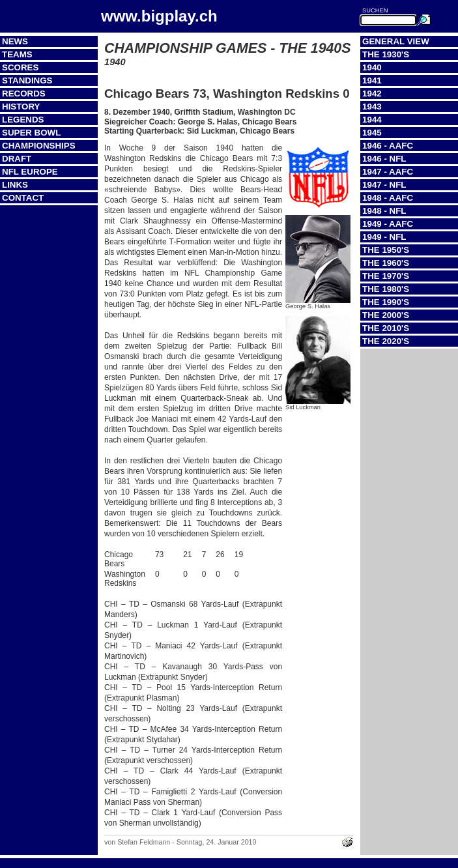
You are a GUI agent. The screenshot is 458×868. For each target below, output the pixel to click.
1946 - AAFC (388, 146)
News (15, 41)
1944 (372, 120)
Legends (23, 120)
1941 (372, 80)
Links (15, 185)
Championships (39, 146)
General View (396, 41)
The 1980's (386, 289)
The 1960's (386, 263)
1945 (372, 133)
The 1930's (386, 54)
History (21, 107)
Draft (17, 159)
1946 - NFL (384, 159)
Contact (23, 198)
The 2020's (386, 341)
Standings (27, 80)
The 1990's (386, 302)
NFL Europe (30, 172)
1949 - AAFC (388, 224)
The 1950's (386, 250)
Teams (17, 54)
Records (24, 94)
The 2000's (386, 315)
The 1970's (386, 276)
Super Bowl (31, 133)
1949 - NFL (384, 237)
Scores (20, 67)
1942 (372, 94)
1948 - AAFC (388, 198)
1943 (372, 107)
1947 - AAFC (388, 172)
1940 (372, 67)
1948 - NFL (384, 211)
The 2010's (386, 328)
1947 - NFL (384, 185)
